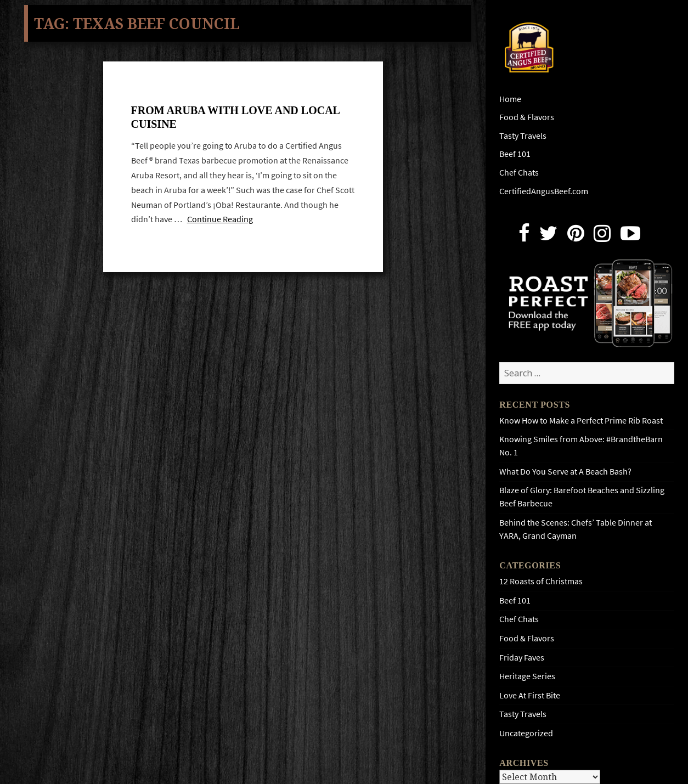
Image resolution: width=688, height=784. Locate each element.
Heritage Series (527, 676)
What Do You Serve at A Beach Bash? (565, 472)
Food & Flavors (527, 117)
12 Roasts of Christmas (541, 581)
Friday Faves (522, 658)
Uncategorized (526, 733)
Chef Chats (519, 173)
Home (510, 99)
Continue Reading (220, 219)
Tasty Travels (523, 136)
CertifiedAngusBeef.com (544, 191)
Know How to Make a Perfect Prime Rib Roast (581, 421)
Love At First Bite (530, 695)
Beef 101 (515, 154)
